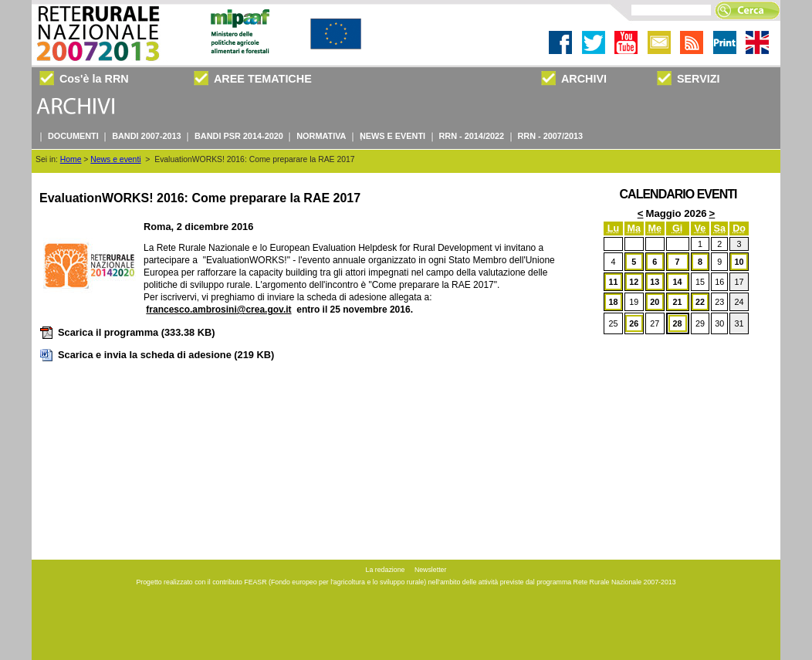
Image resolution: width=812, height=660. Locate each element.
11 (613, 282)
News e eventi (115, 159)
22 (700, 302)
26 (634, 323)
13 (655, 282)
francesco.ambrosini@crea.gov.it (218, 310)
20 (655, 302)
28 (678, 323)
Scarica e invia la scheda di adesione (157, 355)
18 (613, 302)
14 (678, 282)
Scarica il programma (127, 332)
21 (678, 302)
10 (739, 262)
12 (634, 282)
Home (71, 159)
